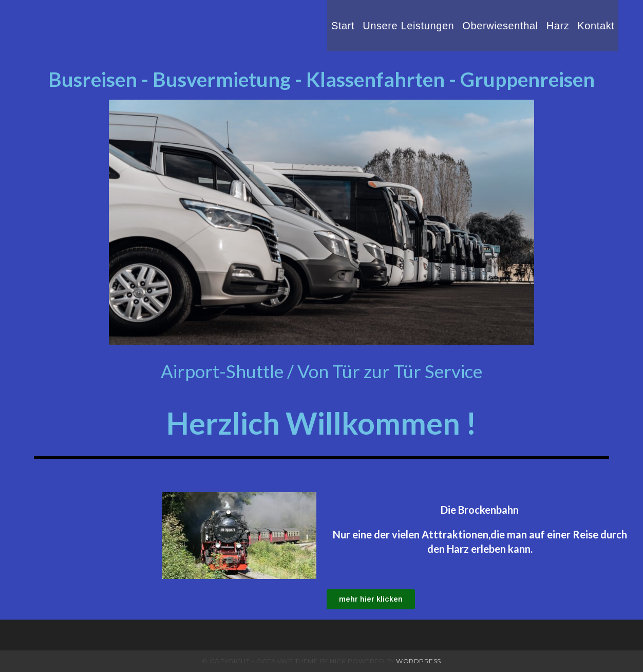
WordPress (419, 661)
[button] (371, 599)
